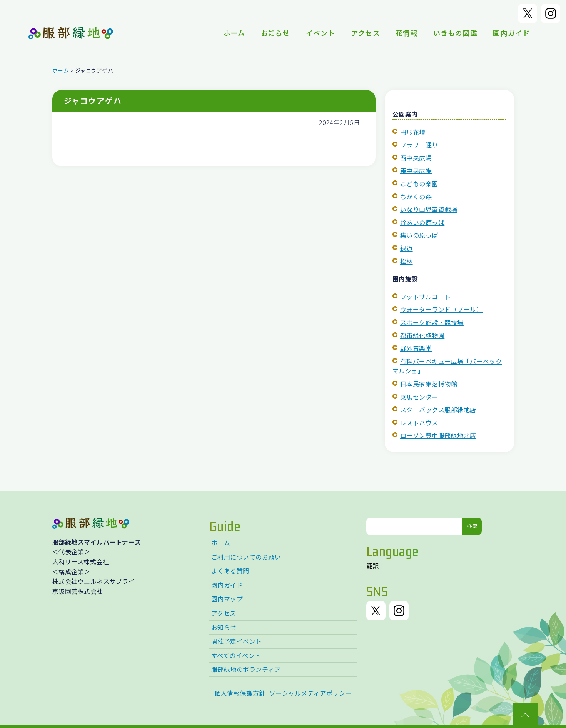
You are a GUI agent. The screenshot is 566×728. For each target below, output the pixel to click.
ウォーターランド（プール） (442, 309)
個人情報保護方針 (240, 693)
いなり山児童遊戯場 (429, 209)
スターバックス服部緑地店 (438, 410)
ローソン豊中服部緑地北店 (438, 435)
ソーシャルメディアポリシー (311, 693)
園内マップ (227, 599)
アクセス (366, 33)
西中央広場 (416, 158)
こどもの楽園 (419, 183)
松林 (407, 261)
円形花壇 (413, 132)
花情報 (407, 33)
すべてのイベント (236, 655)
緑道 (407, 248)
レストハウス (419, 423)
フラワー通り (419, 145)
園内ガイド (511, 33)
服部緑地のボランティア (246, 669)
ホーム (235, 33)
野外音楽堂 (416, 348)
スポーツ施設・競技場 (432, 322)
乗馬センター (419, 397)
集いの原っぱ (419, 235)
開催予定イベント (237, 641)
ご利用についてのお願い (246, 557)
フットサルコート (426, 297)
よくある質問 (230, 571)
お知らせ (276, 33)
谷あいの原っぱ (422, 222)
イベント (321, 33)
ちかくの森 (416, 197)
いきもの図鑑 (456, 33)
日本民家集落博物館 (429, 384)
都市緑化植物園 (422, 335)
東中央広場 (416, 170)
